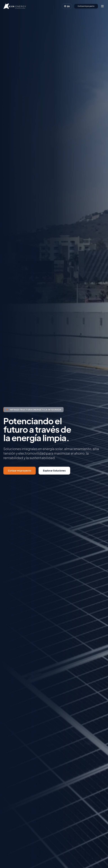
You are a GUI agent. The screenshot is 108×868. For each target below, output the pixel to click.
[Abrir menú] (102, 6)
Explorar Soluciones (54, 471)
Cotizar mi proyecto (86, 6)
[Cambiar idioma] (67, 6)
